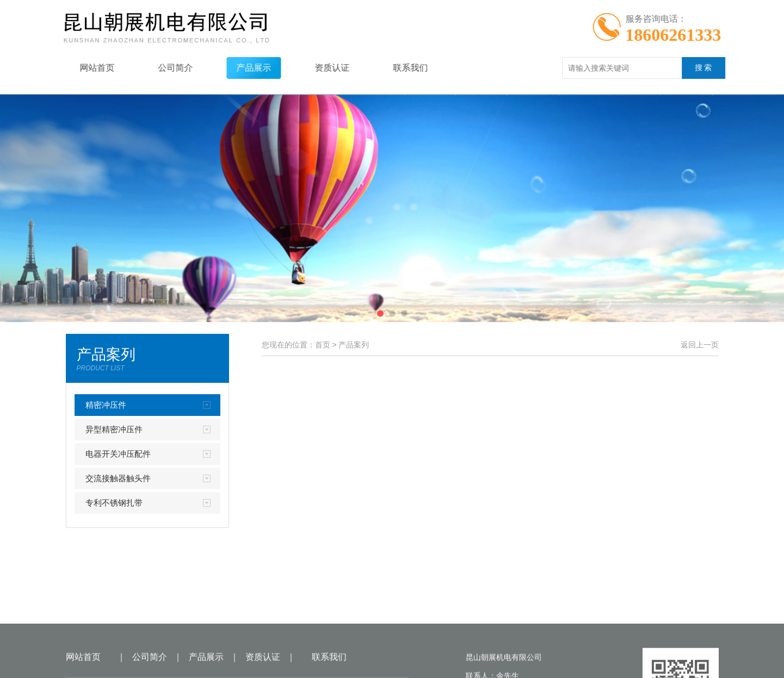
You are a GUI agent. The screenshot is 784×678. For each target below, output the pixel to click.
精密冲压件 (106, 405)
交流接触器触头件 (118, 478)
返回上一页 (700, 345)
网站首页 (84, 68)
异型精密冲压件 (114, 429)
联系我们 (398, 68)
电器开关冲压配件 (118, 454)
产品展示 (241, 68)
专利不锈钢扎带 (114, 503)
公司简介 (163, 68)
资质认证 (319, 68)
